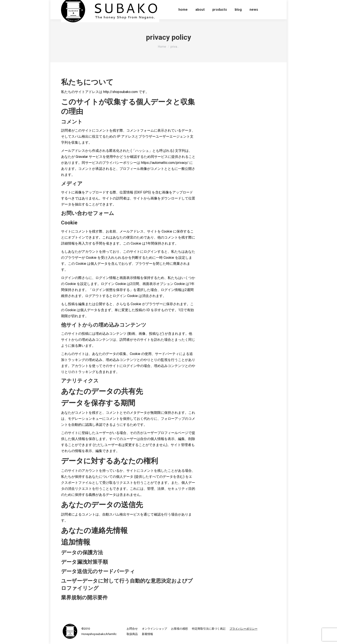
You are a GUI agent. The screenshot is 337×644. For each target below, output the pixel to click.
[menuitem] (183, 10)
